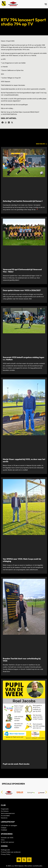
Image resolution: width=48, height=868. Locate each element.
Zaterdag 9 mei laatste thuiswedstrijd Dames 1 (23, 201)
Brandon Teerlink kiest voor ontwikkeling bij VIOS (22, 660)
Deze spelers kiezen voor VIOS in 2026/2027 (22, 290)
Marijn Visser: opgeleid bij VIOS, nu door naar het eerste (24, 460)
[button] (3, 123)
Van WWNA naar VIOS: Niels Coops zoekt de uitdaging (22, 560)
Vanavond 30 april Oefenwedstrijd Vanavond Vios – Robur (22, 271)
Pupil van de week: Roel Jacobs (16, 764)
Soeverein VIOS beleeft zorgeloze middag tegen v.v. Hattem (23, 358)
